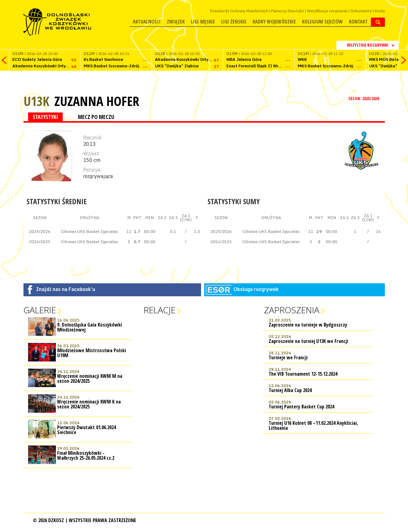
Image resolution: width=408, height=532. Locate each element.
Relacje (160, 310)
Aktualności (147, 22)
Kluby (380, 11)
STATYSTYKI (45, 117)
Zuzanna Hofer (97, 101)
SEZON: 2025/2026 (364, 98)
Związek (176, 22)
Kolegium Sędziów (322, 22)
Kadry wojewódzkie (274, 22)
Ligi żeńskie (234, 22)
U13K (36, 101)
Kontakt (358, 22)
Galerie (40, 310)
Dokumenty (361, 11)
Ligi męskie (203, 22)
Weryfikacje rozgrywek (327, 11)
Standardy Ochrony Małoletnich (239, 11)
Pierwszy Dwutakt (287, 11)
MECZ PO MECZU (96, 117)
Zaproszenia (292, 310)
